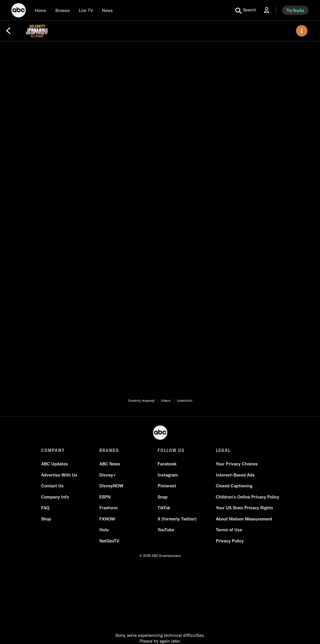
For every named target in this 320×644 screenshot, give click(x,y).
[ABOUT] (302, 31)
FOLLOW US (171, 450)
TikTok (164, 508)
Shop (46, 519)
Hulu (104, 530)
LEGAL (223, 450)
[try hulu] (295, 10)
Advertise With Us (59, 475)
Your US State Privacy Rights (244, 508)
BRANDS (109, 450)
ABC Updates (55, 464)
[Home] (41, 10)
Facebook (167, 464)
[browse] (63, 10)
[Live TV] (86, 10)
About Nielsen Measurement (244, 519)
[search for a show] (246, 10)
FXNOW (107, 519)
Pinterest (167, 486)
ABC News (110, 464)
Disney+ (107, 475)
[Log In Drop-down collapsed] (267, 10)
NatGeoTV (109, 541)
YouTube (166, 530)
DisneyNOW (111, 486)
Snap (163, 497)
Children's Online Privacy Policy (247, 497)
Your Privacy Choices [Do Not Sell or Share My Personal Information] (237, 464)
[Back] (8, 31)
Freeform (108, 508)
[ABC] (19, 11)
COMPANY (53, 450)
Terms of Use (229, 530)
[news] (107, 10)
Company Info (55, 497)
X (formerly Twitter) (177, 519)
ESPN (105, 497)
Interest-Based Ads (235, 475)
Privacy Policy (230, 541)
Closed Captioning (234, 486)
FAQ (45, 508)
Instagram (168, 475)
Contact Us (52, 486)
